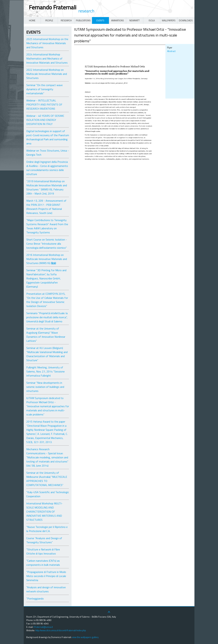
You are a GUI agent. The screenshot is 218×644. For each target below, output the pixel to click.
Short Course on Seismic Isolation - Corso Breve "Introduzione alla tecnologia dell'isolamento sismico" (47, 244)
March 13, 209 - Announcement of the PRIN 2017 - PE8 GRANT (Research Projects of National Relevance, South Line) (46, 207)
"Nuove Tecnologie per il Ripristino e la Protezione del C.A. (47, 529)
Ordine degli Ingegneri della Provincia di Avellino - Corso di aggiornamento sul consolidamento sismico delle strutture (47, 168)
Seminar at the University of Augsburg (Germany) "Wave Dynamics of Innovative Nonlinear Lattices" (46, 335)
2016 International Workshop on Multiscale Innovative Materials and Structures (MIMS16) (47, 259)
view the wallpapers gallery (85, 637)
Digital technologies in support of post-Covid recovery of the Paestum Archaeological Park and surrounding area (48, 137)
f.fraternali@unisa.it (43, 627)
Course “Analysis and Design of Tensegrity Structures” (44, 540)
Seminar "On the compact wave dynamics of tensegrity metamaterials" (44, 89)
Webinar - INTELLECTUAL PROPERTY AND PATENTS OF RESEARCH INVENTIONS (44, 104)
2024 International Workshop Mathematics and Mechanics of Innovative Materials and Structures (47, 58)
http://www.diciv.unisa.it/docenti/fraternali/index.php (61, 630)
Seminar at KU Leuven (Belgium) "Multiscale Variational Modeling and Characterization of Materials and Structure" (47, 354)
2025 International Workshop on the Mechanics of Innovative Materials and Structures (47, 43)
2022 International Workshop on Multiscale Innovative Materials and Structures (47, 74)
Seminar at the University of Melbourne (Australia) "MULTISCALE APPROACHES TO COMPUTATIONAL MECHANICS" (47, 479)
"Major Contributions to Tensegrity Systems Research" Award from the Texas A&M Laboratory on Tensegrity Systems (47, 226)
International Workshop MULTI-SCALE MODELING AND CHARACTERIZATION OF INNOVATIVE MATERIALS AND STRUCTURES (44, 512)
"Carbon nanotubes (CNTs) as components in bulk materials (43, 563)
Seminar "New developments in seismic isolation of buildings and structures (45, 387)
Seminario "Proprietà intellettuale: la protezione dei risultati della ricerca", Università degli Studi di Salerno (47, 317)
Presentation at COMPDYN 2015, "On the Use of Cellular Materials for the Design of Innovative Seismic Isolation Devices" (47, 300)
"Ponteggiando (35, 598)
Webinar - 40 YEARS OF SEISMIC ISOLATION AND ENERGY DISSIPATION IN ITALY (45, 120)
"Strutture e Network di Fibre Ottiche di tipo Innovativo (43, 551)
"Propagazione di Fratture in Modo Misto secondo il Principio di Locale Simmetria (46, 576)
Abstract (171, 51)
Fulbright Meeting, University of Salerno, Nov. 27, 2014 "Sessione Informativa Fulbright (45, 371)
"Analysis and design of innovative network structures (46, 589)
